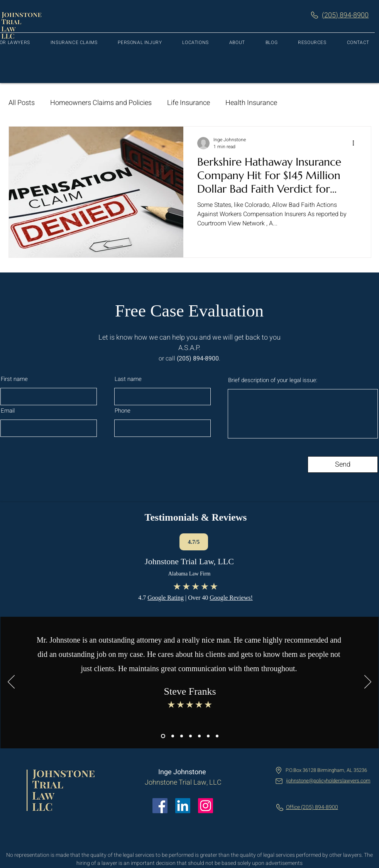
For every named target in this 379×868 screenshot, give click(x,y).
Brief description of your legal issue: (273, 380)
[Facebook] (160, 806)
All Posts (22, 103)
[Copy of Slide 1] (163, 736)
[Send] (343, 464)
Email (8, 411)
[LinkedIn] (183, 806)
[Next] (368, 682)
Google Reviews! (231, 598)
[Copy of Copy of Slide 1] (173, 736)
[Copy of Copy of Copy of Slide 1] (182, 736)
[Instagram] (206, 806)
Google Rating (166, 598)
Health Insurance (251, 103)
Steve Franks (190, 691)
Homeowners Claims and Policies (101, 103)
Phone (123, 411)
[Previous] (11, 682)
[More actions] (356, 143)
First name (14, 379)
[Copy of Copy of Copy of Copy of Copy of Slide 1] (217, 736)
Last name (128, 379)
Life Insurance (189, 103)
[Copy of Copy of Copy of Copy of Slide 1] (190, 736)
